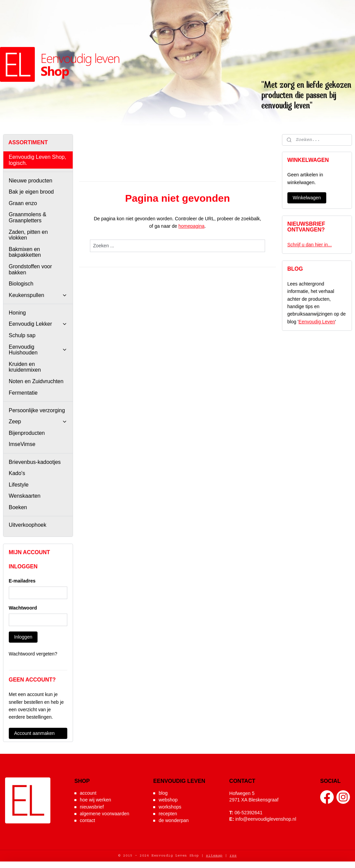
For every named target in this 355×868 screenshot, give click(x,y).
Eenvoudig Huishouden (38, 350)
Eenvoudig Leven (317, 322)
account (88, 793)
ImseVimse (22, 444)
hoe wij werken (96, 800)
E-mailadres (22, 581)
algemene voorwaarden (104, 814)
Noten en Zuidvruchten (36, 381)
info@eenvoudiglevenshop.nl (266, 819)
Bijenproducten (27, 433)
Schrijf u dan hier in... (310, 245)
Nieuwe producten (31, 181)
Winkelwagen (307, 198)
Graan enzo (23, 203)
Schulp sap (22, 335)
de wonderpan (174, 820)
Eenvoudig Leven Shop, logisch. (38, 160)
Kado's (17, 473)
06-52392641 (249, 813)
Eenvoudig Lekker (38, 324)
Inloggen (23, 637)
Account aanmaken (34, 733)
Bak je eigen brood (31, 192)
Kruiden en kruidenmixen (25, 367)
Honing (17, 313)
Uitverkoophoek (28, 525)
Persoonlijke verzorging (37, 410)
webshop (168, 800)
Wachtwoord (23, 608)
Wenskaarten (25, 496)
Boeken (18, 507)
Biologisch (21, 284)
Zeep (38, 421)
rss (233, 856)
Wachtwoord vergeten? (33, 654)
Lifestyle (19, 485)
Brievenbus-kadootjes (35, 462)
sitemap (214, 856)
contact (87, 820)
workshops (170, 807)
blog (163, 793)
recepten (168, 814)
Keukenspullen (38, 295)
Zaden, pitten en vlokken (28, 235)
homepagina (192, 226)
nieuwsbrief (92, 807)
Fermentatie (23, 393)
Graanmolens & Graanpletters (28, 217)
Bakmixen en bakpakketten (25, 252)
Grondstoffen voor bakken (30, 269)
